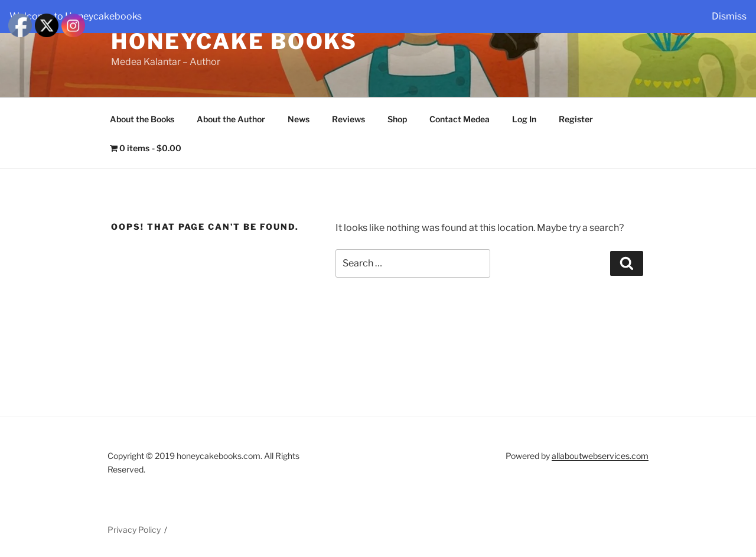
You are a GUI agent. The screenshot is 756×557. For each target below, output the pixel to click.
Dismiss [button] (729, 16)
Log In (524, 119)
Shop (397, 119)
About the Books (142, 119)
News (299, 119)
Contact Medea (460, 119)
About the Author (231, 119)
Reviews (348, 119)
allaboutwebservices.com (600, 456)
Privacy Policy (134, 530)
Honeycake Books (234, 41)
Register (576, 119)
